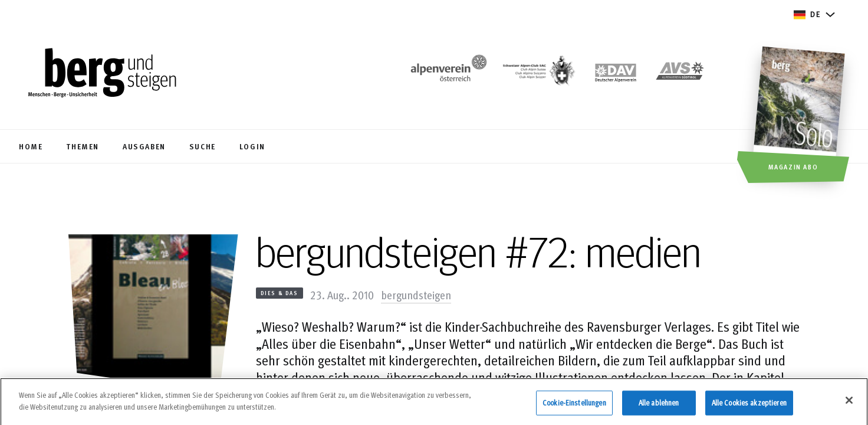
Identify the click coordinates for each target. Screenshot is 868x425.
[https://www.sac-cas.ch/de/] (538, 74)
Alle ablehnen (659, 408)
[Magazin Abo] (800, 116)
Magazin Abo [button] (793, 166)
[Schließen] (849, 406)
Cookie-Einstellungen (574, 408)
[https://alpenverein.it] (680, 74)
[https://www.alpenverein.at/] (446, 74)
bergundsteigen (416, 295)
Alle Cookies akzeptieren (749, 408)
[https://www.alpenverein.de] (616, 74)
